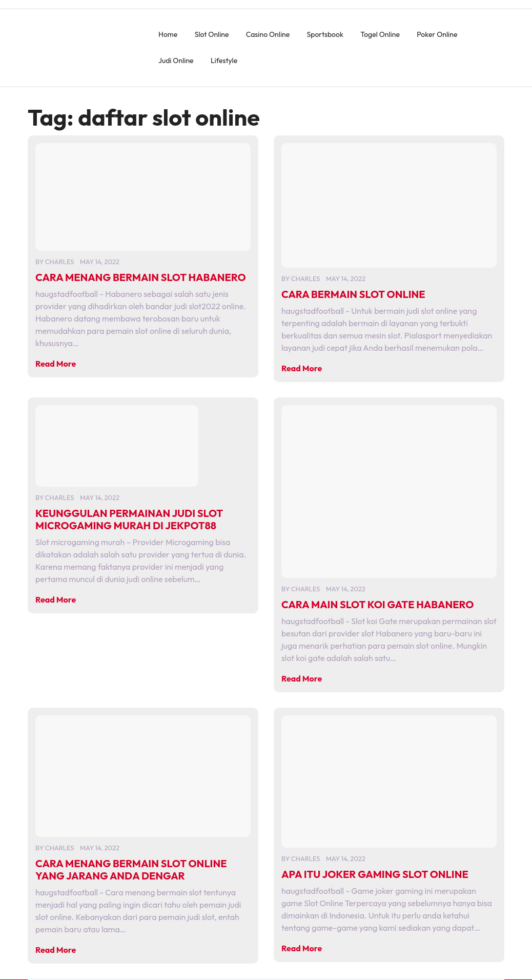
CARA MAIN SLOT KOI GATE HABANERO (377, 604)
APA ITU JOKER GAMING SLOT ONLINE (375, 874)
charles (60, 262)
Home (168, 34)
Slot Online (212, 34)
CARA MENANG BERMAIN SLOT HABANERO (141, 277)
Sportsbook (325, 34)
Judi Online (176, 61)
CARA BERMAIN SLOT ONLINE (353, 294)
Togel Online (380, 34)
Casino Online (268, 34)
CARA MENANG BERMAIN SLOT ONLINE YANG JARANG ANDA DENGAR (131, 869)
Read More (56, 364)
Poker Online (437, 34)
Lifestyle (224, 61)
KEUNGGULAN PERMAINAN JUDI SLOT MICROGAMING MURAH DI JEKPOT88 (129, 519)
